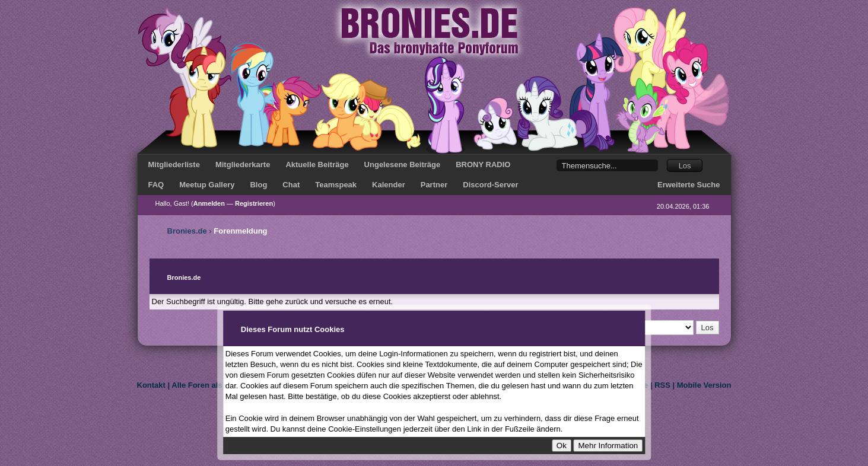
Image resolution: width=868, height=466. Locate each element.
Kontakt (151, 385)
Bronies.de (187, 231)
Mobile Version (704, 385)
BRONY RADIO (483, 165)
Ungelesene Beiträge (403, 165)
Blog (258, 185)
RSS (662, 385)
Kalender (389, 185)
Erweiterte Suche (689, 185)
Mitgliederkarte (243, 165)
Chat (291, 185)
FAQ (156, 185)
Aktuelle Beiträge (317, 165)
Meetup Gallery (207, 185)
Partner (434, 185)
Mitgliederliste (174, 165)
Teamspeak (336, 185)
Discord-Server (490, 185)
